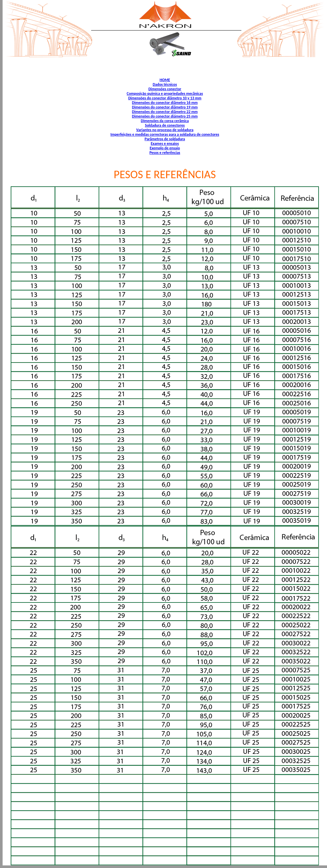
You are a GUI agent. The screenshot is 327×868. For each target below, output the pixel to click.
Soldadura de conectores (165, 125)
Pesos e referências (165, 153)
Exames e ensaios (165, 143)
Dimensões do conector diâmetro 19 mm (165, 107)
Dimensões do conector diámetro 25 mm (165, 116)
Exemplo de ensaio (165, 148)
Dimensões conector (165, 89)
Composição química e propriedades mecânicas (165, 93)
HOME (165, 80)
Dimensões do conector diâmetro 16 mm (165, 103)
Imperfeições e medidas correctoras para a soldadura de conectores (165, 134)
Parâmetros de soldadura (165, 139)
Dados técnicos (165, 84)
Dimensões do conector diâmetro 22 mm (165, 112)
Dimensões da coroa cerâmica (165, 121)
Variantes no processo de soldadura (165, 130)
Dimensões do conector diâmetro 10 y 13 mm (165, 98)
